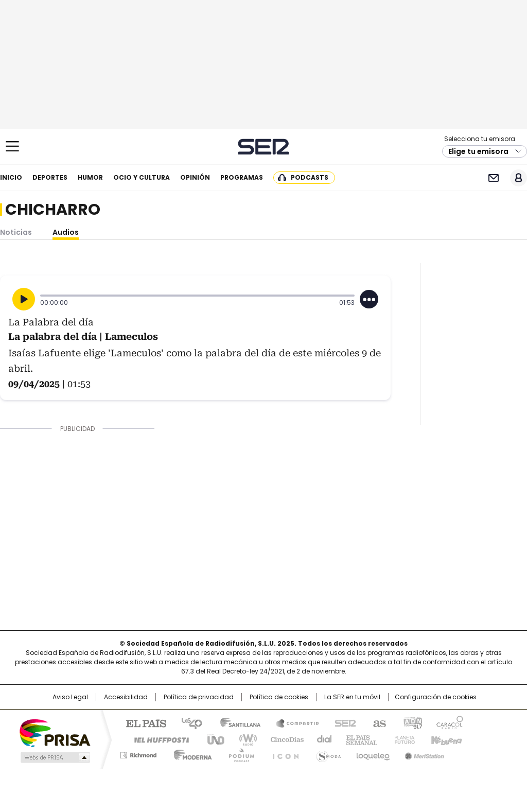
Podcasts (310, 177)
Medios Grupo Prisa (54, 757)
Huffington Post (157, 739)
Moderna (190, 753)
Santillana (236, 722)
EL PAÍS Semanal (359, 739)
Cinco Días (284, 739)
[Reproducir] (24, 299)
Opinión (195, 177)
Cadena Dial (322, 739)
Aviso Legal (70, 697)
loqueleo (372, 753)
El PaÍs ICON (283, 753)
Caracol (449, 722)
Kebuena (445, 739)
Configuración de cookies (436, 697)
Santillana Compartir (293, 722)
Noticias (16, 232)
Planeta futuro (402, 739)
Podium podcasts (238, 753)
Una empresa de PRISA (55, 732)
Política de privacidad (199, 697)
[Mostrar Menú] (12, 146)
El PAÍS (142, 722)
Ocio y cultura (142, 177)
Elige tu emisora (478, 151)
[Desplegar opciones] (369, 299)
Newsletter (493, 178)
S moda (327, 753)
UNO (212, 739)
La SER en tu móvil (352, 697)
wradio (243, 739)
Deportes (50, 177)
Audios (66, 232)
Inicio (11, 177)
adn (411, 722)
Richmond (138, 753)
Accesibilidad (126, 697)
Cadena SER (264, 146)
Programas (242, 177)
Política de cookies (279, 697)
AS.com (377, 722)
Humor (90, 177)
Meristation (423, 753)
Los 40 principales (188, 722)
